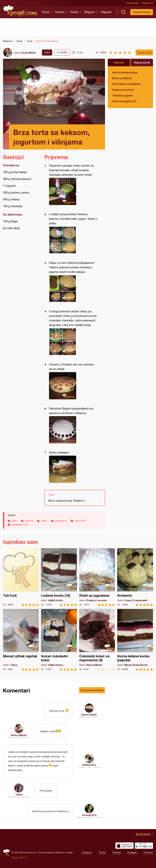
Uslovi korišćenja (45, 852)
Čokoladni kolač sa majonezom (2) (97, 640)
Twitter (102, 853)
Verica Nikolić (19, 735)
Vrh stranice (143, 834)
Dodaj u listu (144, 52)
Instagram (132, 853)
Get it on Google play (144, 846)
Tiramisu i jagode (122, 95)
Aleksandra (89, 765)
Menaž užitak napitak (21, 640)
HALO (23, 858)
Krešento (135, 577)
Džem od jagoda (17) (124, 101)
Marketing (59, 852)
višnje (44, 521)
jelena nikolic (89, 714)
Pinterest (148, 853)
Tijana (19, 794)
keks (14, 521)
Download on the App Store (124, 846)
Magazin (90, 12)
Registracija (133, 3)
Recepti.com (20, 11)
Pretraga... (123, 12)
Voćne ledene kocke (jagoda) (135, 640)
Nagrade (106, 12)
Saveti (74, 12)
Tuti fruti (21, 577)
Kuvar (46, 12)
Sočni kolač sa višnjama (126, 84)
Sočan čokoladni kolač (59, 640)
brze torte (80, 521)
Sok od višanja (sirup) (125, 72)
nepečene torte (20, 524)
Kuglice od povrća (123, 90)
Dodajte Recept (142, 12)
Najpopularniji (142, 62)
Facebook (87, 853)
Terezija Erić (89, 815)
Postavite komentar (92, 690)
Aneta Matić (29, 53)
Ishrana (60, 12)
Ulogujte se (147, 3)
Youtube (117, 853)
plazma (29, 521)
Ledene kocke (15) (59, 577)
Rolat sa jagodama (97, 577)
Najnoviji (119, 62)
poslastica (61, 521)
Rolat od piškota (122, 78)
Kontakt (69, 852)
